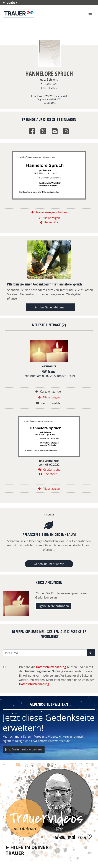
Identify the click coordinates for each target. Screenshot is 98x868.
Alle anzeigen (49, 218)
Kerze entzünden (49, 391)
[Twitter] (43, 130)
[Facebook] (32, 130)
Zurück (10, 3)
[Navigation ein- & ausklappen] (90, 13)
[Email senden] (45, 653)
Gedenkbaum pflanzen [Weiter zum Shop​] (49, 564)
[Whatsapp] (66, 130)
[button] (91, 653)
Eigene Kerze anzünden (53, 606)
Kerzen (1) (49, 222)
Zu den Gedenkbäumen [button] (51, 307)
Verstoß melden (49, 403)
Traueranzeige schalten (49, 212)
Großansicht (49, 470)
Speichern (48, 474)
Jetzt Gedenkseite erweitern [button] (24, 749)
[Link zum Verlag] (35, 13)
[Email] (55, 130)
